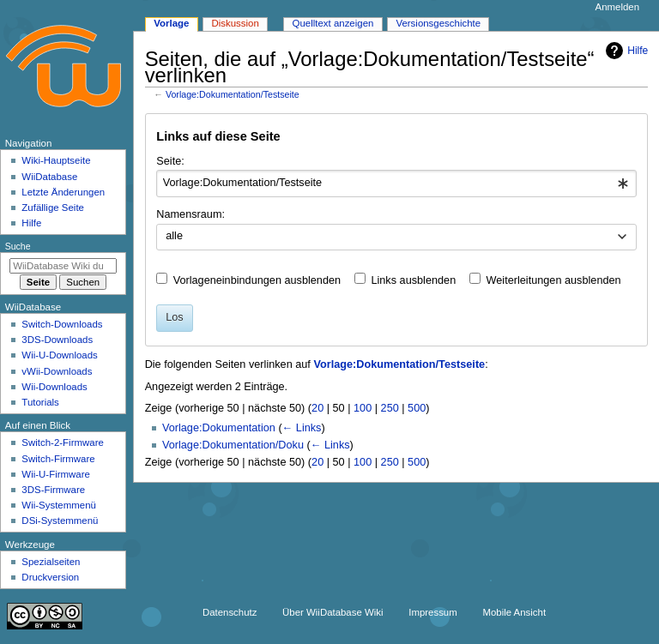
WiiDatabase (49, 177)
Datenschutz (230, 612)
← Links (302, 428)
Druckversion (50, 577)
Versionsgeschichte (438, 23)
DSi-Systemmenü (60, 521)
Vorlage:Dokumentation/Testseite (233, 94)
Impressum (433, 612)
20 (317, 408)
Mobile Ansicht (514, 612)
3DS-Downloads (57, 340)
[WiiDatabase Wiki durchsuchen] (63, 266)
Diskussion (235, 23)
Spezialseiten (51, 562)
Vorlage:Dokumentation (219, 428)
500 (417, 408)
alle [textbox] (174, 236)
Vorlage (171, 23)
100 (363, 408)
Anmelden (618, 7)
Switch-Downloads (62, 324)
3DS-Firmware (53, 490)
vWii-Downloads (57, 371)
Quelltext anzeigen (333, 23)
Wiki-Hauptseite (56, 160)
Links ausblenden (413, 280)
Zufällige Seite (53, 208)
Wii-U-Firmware (56, 474)
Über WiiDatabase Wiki (333, 612)
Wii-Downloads (54, 387)
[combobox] (396, 184)
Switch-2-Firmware (62, 442)
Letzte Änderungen (63, 192)
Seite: (170, 161)
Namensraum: (190, 214)
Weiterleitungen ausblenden (554, 280)
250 (390, 408)
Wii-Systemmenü (59, 505)
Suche (18, 246)
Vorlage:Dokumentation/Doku (233, 445)
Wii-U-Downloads (59, 355)
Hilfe (625, 51)
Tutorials (40, 402)
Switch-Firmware (58, 459)
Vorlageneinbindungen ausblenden (257, 280)
